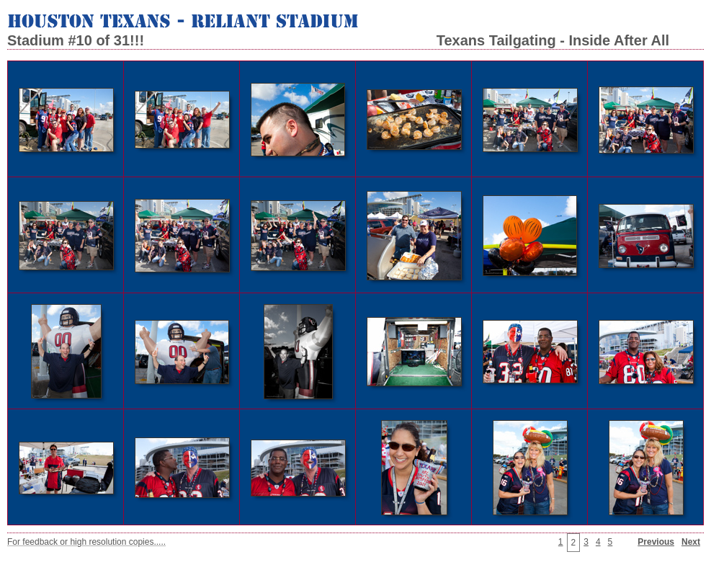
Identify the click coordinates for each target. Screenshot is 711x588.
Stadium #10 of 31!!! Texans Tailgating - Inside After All (338, 40)
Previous (656, 542)
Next (691, 542)
